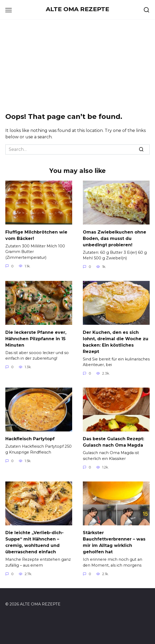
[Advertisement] (77, 65)
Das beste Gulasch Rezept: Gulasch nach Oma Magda (113, 442)
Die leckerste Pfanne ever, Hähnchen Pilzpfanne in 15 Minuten (36, 338)
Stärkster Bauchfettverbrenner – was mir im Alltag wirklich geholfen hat (114, 542)
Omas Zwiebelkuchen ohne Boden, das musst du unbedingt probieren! (115, 238)
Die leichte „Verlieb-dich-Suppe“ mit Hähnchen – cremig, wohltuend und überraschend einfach (34, 542)
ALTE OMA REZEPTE (77, 9)
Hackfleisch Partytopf (30, 439)
